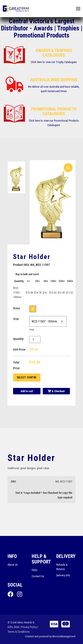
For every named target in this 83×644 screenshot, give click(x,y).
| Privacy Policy (28, 627)
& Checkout (56, 391)
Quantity (18, 339)
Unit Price (19, 350)
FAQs (35, 570)
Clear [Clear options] (32, 330)
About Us (13, 565)
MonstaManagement (64, 636)
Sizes (16, 308)
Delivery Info (63, 575)
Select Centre (27, 377)
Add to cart (27, 391)
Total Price (16, 365)
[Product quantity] (35, 340)
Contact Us (38, 576)
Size (16, 319)
